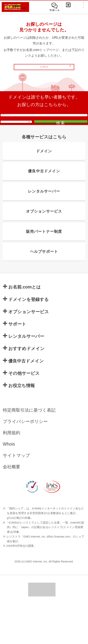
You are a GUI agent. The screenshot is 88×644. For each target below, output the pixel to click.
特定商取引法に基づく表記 (29, 450)
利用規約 (12, 473)
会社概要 (12, 507)
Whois (9, 484)
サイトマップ (16, 495)
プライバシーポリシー (25, 461)
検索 (65, 148)
